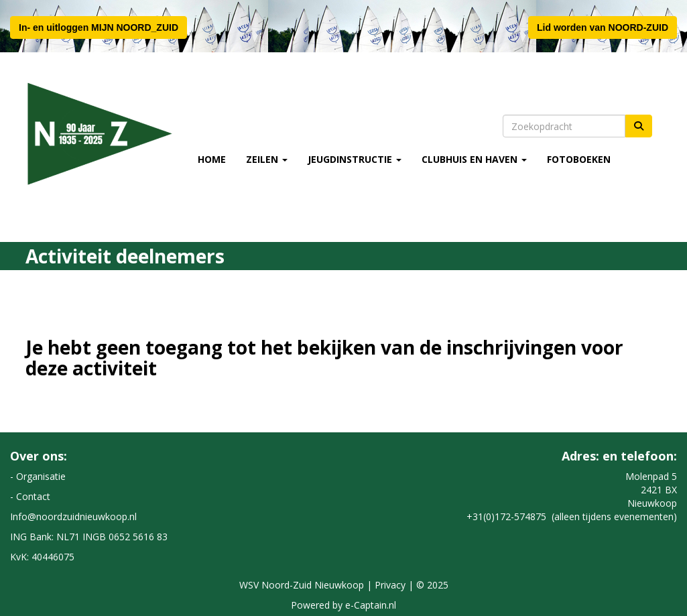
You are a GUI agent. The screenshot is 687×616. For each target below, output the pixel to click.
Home (212, 159)
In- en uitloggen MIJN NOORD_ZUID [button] (99, 27)
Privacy (390, 585)
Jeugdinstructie (355, 159)
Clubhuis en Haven (474, 159)
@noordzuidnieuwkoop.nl (73, 516)
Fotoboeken (579, 159)
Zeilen (267, 159)
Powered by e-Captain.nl (343, 605)
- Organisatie (38, 476)
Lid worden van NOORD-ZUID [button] (603, 27)
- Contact (30, 496)
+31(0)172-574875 (506, 516)
